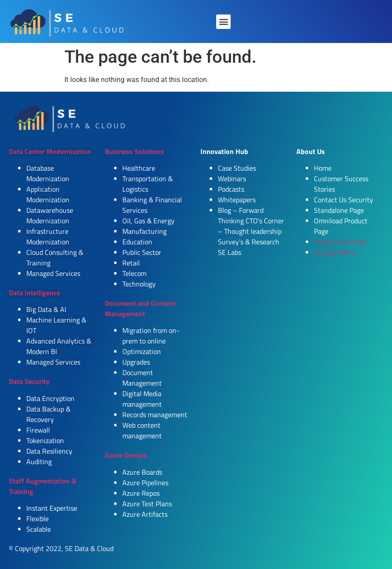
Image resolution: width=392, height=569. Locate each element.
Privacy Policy (335, 252)
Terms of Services (340, 242)
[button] (223, 22)
